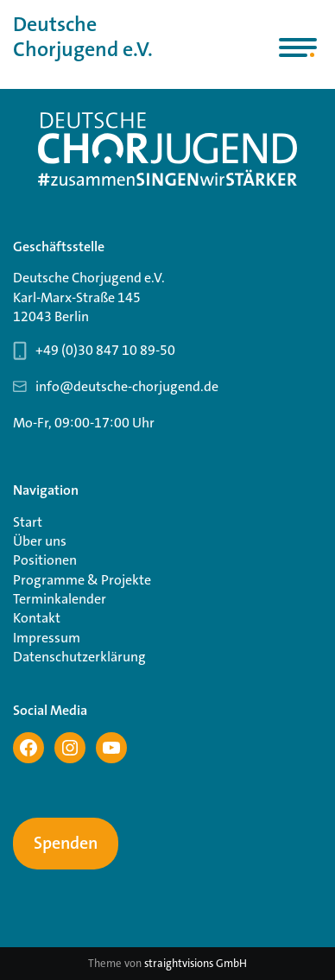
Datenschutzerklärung (79, 657)
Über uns (40, 541)
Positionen (45, 560)
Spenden (66, 844)
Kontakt (37, 618)
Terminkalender (60, 599)
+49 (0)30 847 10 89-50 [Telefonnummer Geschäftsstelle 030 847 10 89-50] (105, 350)
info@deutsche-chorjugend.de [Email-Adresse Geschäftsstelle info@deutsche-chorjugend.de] (127, 386)
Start (28, 522)
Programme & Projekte (82, 580)
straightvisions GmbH (196, 963)
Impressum (47, 638)
